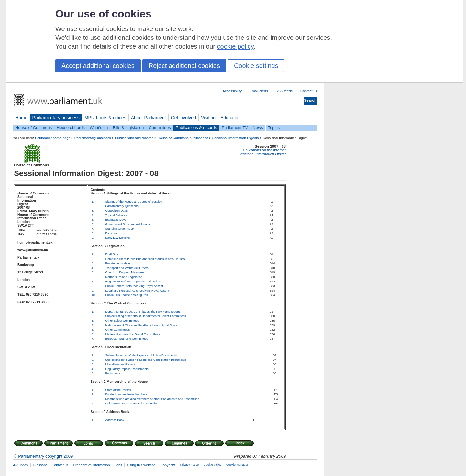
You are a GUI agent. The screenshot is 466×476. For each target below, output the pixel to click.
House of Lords (71, 128)
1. (93, 202)
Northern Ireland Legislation (124, 277)
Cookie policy (212, 465)
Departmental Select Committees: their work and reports (143, 312)
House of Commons (33, 128)
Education (231, 118)
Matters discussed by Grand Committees (133, 334)
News (258, 128)
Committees (160, 128)
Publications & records (196, 128)
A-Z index (21, 465)
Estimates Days (116, 220)
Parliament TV (235, 128)
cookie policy (235, 46)
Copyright (168, 465)
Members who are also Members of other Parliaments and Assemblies (152, 399)
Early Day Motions (117, 238)
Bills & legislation (128, 128)
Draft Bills (112, 254)
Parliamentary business (56, 118)
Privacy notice (189, 465)
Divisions (111, 233)
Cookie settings (256, 66)
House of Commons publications (183, 138)
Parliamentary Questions (122, 206)
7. (93, 229)
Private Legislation (117, 263)
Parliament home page (53, 138)
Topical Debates (116, 215)
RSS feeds (284, 91)
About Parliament (149, 118)
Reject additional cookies (184, 66)
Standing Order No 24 (120, 229)
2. (93, 206)
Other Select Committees (122, 321)
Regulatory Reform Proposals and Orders (133, 282)
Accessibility (232, 91)
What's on (99, 128)
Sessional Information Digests (236, 138)
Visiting (208, 118)
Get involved (183, 118)
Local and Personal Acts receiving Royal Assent (137, 291)
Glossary (40, 465)
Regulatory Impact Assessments (127, 369)
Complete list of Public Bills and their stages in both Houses (145, 259)
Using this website (141, 465)
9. (93, 238)
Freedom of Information (91, 465)
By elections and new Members (126, 394)
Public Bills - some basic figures (126, 295)
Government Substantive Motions (128, 224)
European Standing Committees (127, 339)
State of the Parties (118, 390)
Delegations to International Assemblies (132, 404)
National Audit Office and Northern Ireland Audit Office (141, 325)
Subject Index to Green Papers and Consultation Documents (146, 360)
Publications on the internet (263, 150)
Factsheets (113, 373)
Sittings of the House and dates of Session (134, 202)
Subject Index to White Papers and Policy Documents (141, 355)
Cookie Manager (237, 465)
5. (93, 220)
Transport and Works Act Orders (127, 268)
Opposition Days (116, 211)
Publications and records (134, 138)
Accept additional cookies (98, 66)
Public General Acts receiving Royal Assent (134, 286)
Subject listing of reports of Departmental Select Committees (145, 316)
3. (93, 211)
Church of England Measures (125, 272)
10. (94, 295)
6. (93, 224)
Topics (274, 128)
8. (93, 233)
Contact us (309, 91)
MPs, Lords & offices (105, 118)
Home (21, 118)
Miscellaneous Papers (120, 364)
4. (93, 215)
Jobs (118, 465)
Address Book (115, 420)
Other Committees (117, 330)
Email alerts (259, 91)
